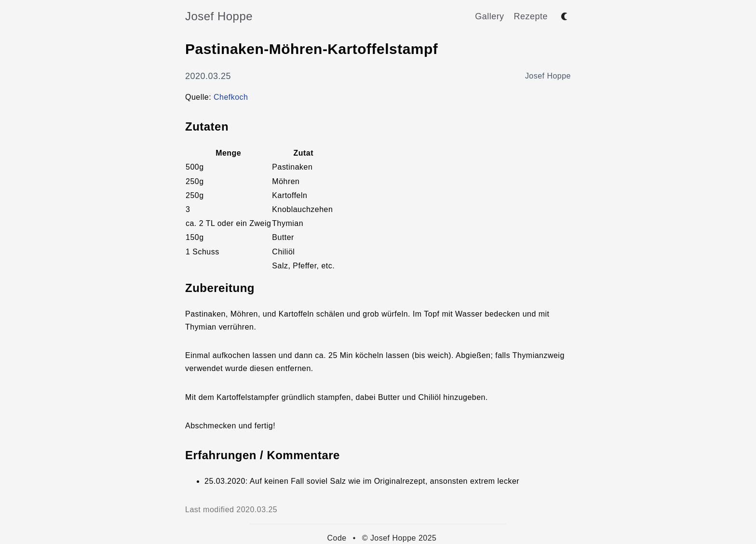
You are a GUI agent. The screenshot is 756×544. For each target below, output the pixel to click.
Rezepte (531, 16)
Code (337, 538)
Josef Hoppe (219, 16)
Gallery (489, 16)
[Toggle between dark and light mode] (564, 16)
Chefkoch (231, 97)
